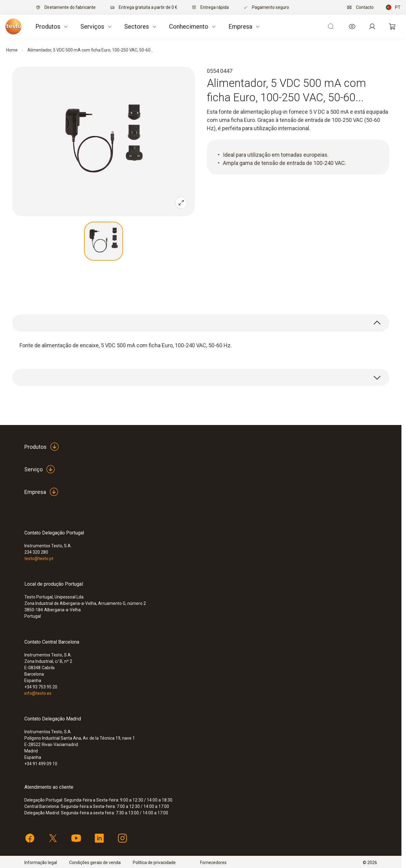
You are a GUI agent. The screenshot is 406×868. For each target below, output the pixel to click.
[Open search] (331, 27)
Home (12, 50)
